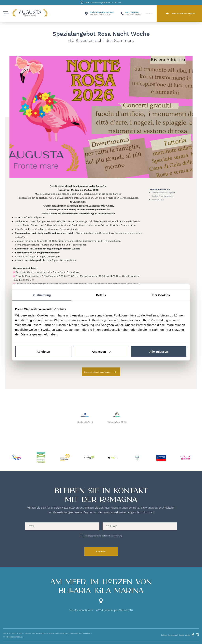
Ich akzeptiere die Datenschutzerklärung (103, 536)
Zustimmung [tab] (42, 295)
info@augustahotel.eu (13, 637)
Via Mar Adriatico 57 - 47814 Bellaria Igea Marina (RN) (101, 610)
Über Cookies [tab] (160, 295)
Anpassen (101, 351)
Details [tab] (101, 295)
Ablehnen (43, 351)
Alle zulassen (159, 351)
